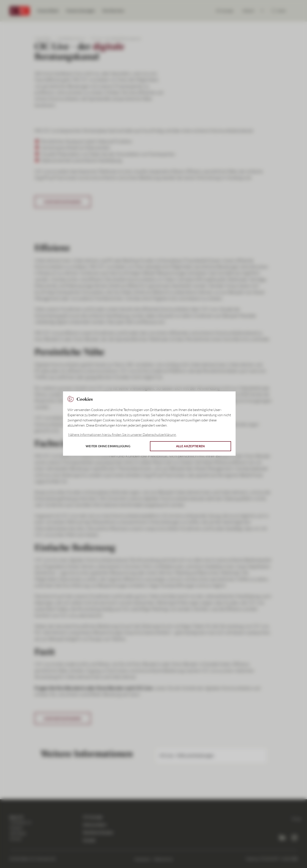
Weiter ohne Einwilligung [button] (108, 446)
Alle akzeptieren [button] (190, 446)
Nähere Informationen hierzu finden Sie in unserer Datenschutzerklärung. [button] (122, 435)
